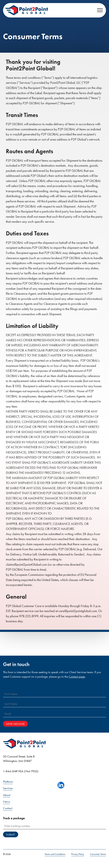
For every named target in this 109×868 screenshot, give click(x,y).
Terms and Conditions (55, 854)
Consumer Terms (98, 854)
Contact (8, 808)
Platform (8, 782)
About (7, 795)
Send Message (15, 724)
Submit (11, 835)
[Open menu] (100, 10)
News (7, 802)
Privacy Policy (78, 854)
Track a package (14, 818)
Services (8, 788)
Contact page (77, 677)
